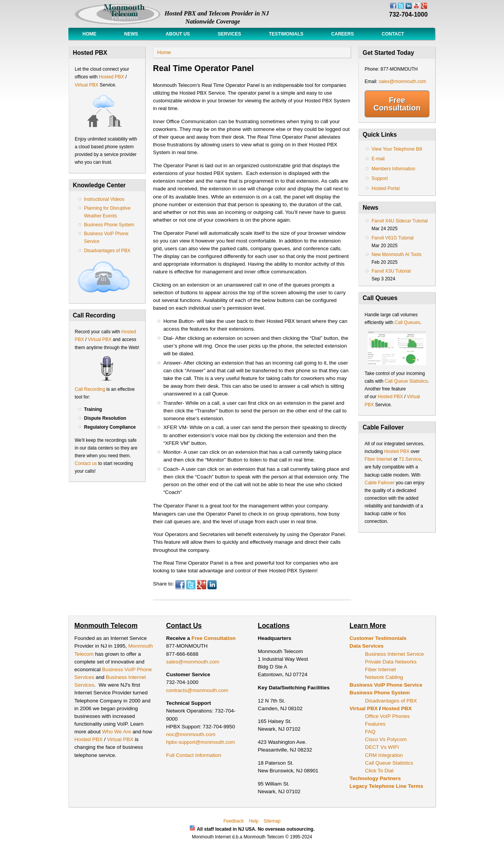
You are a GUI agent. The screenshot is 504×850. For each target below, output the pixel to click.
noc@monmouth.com (191, 734)
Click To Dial (379, 771)
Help (254, 821)
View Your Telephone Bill (397, 149)
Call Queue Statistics (406, 381)
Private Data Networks (391, 662)
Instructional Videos (104, 199)
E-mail (378, 159)
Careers (343, 34)
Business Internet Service (394, 654)
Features (375, 724)
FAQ (370, 732)
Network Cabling (384, 677)
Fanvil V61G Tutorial (393, 238)
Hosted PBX (111, 77)
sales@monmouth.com (403, 81)
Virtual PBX (87, 85)
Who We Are (117, 732)
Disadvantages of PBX (107, 251)
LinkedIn (212, 585)
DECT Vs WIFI (382, 747)
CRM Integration (384, 755)
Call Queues (407, 322)
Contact (393, 34)
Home (90, 34)
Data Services (367, 646)
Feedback (233, 821)
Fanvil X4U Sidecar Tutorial (400, 221)
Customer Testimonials (378, 638)
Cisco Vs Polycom (386, 739)
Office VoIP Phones (387, 716)
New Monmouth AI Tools (396, 254)
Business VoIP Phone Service (386, 685)
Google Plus (202, 585)
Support (380, 178)
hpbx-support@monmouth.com (201, 742)
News (131, 34)
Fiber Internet (378, 459)
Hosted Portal (386, 188)
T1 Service (410, 459)
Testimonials (286, 34)
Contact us (86, 463)
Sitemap (272, 821)
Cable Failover (379, 483)
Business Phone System (109, 225)
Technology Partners (375, 778)
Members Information (393, 169)
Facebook (180, 585)
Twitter (191, 585)
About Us (178, 34)
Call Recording (90, 389)
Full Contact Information (194, 755)
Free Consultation (397, 104)
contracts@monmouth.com (197, 690)
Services (229, 34)
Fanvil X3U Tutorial (391, 271)
